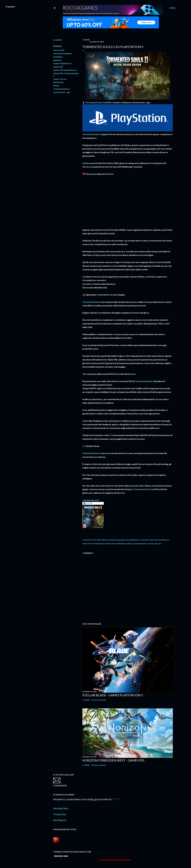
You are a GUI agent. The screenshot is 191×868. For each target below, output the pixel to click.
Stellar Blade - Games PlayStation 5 (113, 695)
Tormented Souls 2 (62, 89)
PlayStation (58, 82)
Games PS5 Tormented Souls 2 (94, 544)
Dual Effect (58, 57)
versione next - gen (62, 92)
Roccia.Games (80, 8)
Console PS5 (59, 50)
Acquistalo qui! (91, 500)
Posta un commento (99, 700)
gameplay (57, 60)
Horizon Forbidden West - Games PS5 (113, 760)
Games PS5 (58, 67)
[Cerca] (172, 8)
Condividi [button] (57, 40)
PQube (56, 86)
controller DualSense (63, 53)
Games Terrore (60, 79)
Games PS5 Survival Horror (65, 70)
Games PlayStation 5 (62, 63)
